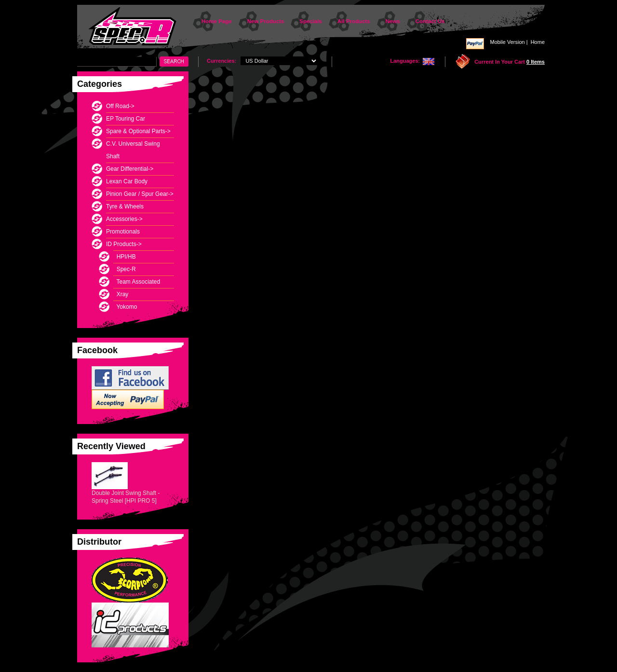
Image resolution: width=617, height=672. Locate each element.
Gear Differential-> (130, 169)
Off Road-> (120, 106)
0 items (536, 62)
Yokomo (125, 307)
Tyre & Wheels (125, 206)
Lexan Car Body (127, 181)
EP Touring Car (126, 119)
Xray (121, 294)
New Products (266, 21)
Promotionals (123, 232)
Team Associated (137, 282)
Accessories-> (124, 219)
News (393, 21)
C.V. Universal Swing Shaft (133, 150)
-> (124, 244)
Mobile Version (507, 42)
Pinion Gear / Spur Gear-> (140, 194)
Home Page (217, 21)
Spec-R (125, 269)
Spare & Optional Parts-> (138, 131)
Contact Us (430, 21)
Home (538, 42)
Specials (311, 21)
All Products (354, 21)
